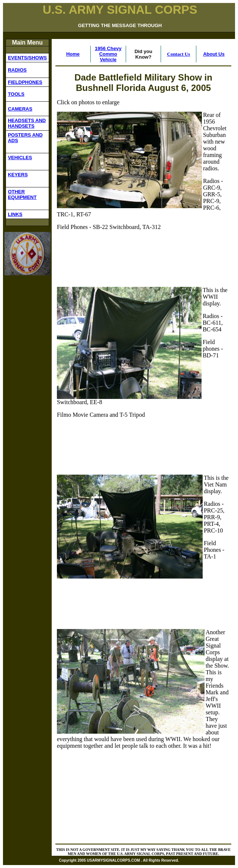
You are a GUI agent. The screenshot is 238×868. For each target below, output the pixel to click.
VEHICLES (20, 158)
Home (73, 54)
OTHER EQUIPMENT (22, 194)
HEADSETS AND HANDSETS (27, 123)
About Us (214, 54)
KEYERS (18, 175)
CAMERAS (20, 109)
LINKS (15, 214)
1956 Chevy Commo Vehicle (108, 54)
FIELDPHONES (25, 82)
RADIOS (17, 70)
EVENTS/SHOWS (27, 58)
